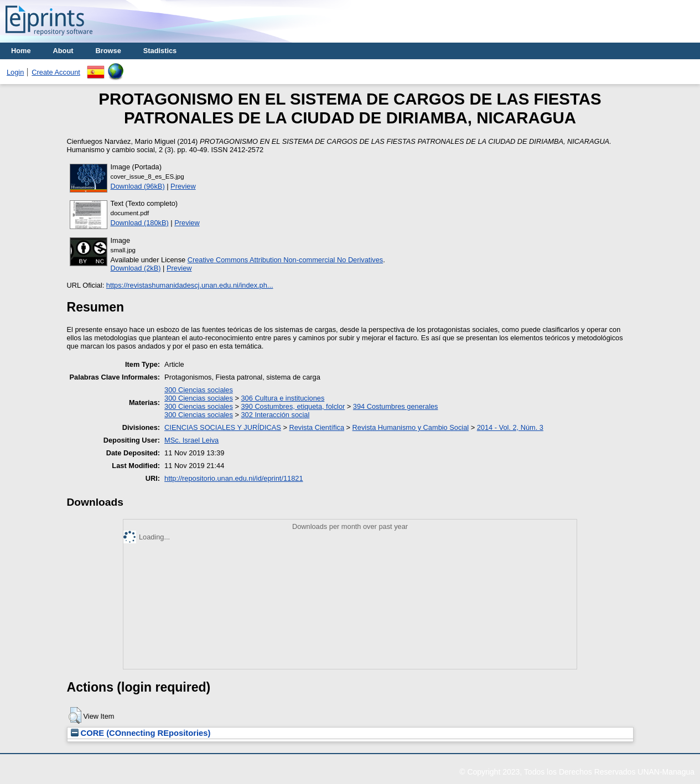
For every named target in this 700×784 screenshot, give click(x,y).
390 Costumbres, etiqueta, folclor (293, 406)
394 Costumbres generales (396, 406)
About (63, 51)
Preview (183, 186)
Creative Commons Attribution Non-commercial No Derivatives (285, 260)
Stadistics (160, 51)
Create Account (56, 72)
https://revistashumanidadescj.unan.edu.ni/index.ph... (190, 285)
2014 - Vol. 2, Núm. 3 (510, 427)
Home (21, 51)
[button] (75, 715)
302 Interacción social (275, 415)
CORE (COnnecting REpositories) (141, 733)
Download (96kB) (138, 186)
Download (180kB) (140, 223)
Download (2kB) (136, 268)
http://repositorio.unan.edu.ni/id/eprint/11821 (234, 478)
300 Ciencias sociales (199, 390)
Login (15, 72)
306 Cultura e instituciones (282, 398)
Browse (108, 51)
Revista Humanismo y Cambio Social (411, 427)
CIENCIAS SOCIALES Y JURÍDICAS (223, 427)
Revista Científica (317, 427)
